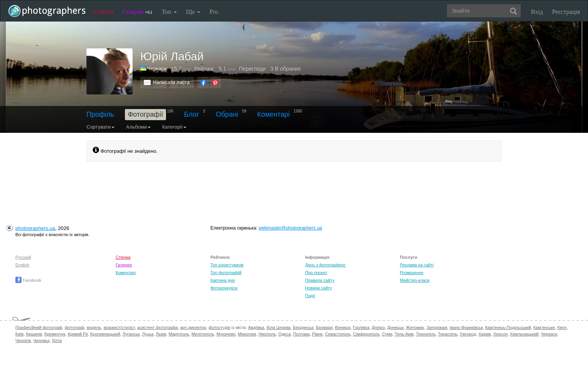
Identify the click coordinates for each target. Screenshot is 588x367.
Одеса (284, 334)
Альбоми (138, 127)
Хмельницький (524, 334)
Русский (23, 257)
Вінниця (343, 327)
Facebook (28, 280)
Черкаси (549, 334)
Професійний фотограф (39, 327)
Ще (193, 12)
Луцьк (148, 334)
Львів (161, 334)
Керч (562, 327)
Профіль (100, 114)
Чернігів (23, 341)
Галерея (138, 12)
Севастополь (338, 334)
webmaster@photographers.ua (290, 228)
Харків (485, 334)
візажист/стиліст (119, 327)
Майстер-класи (415, 280)
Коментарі (273, 114)
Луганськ (131, 334)
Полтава (301, 334)
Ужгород (468, 334)
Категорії (174, 127)
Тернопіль (426, 334)
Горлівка (361, 327)
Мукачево (226, 334)
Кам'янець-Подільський (508, 327)
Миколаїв (247, 334)
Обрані (227, 114)
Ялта (57, 341)
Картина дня (223, 280)
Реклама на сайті (417, 265)
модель (94, 327)
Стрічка (103, 12)
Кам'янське (544, 327)
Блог (192, 114)
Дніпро (378, 327)
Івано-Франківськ (466, 327)
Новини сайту (319, 288)
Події (310, 296)
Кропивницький (105, 334)
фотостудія (220, 327)
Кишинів (34, 334)
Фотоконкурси (224, 288)
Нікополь (267, 334)
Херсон (501, 334)
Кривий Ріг (78, 334)
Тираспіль (448, 334)
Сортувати (100, 127)
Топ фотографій (226, 273)
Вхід (537, 12)
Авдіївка (256, 327)
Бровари (324, 327)
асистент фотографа (158, 327)
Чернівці (42, 341)
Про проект (316, 273)
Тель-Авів (404, 334)
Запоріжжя (437, 327)
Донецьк (395, 327)
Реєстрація (566, 12)
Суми (387, 334)
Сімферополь (366, 334)
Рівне (317, 334)
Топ (169, 12)
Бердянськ (303, 327)
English (22, 265)
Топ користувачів (227, 265)
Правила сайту (320, 280)
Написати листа (171, 82)
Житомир (415, 327)
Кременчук (55, 334)
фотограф (74, 327)
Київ (19, 334)
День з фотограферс (326, 265)
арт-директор (193, 327)
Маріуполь (179, 334)
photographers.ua (35, 228)
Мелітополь (203, 334)
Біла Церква (279, 327)
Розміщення (412, 273)
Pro (214, 12)
